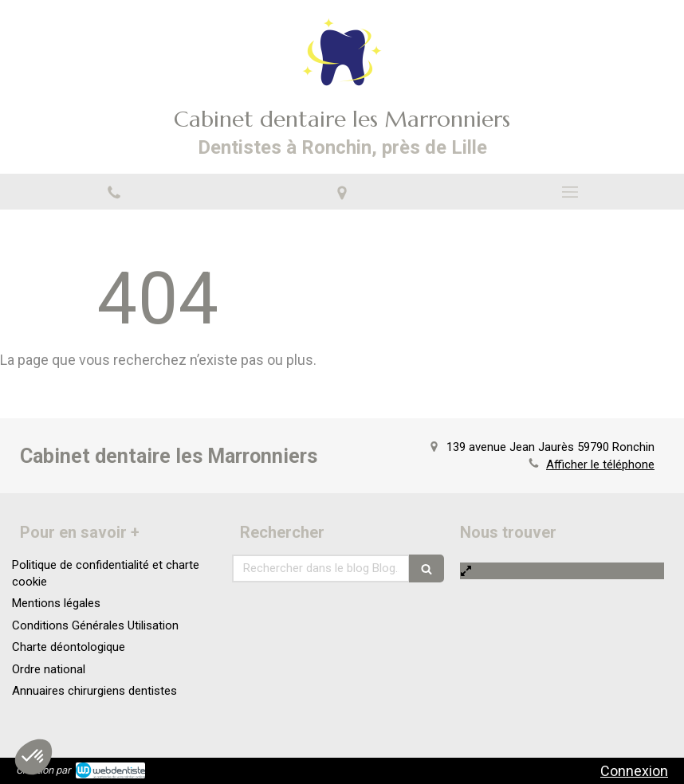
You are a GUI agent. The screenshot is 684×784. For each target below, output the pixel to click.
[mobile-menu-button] (570, 192)
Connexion (634, 771)
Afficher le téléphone (600, 465)
